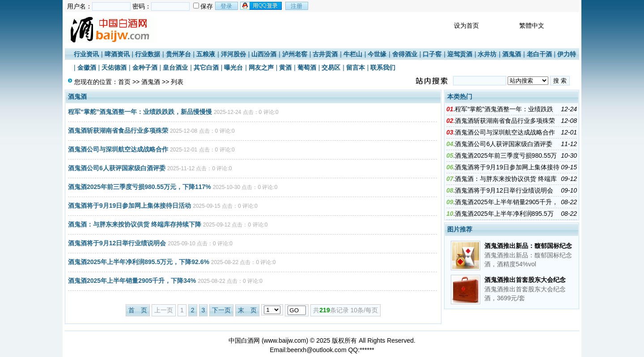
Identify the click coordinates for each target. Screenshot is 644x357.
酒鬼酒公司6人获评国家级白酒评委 (117, 168)
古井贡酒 (325, 54)
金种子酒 (145, 67)
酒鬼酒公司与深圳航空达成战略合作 (118, 149)
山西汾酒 (264, 54)
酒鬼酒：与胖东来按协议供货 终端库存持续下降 (135, 224)
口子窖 (432, 54)
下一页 (221, 310)
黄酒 (285, 67)
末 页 (247, 310)
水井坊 (487, 54)
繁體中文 (532, 25)
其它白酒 (206, 67)
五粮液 (206, 54)
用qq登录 (262, 6)
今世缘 (377, 54)
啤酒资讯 (117, 54)
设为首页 (466, 25)
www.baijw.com (285, 340)
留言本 (356, 67)
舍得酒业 (405, 54)
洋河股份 (233, 54)
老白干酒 (539, 54)
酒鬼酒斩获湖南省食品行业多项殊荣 (118, 130)
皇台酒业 (175, 67)
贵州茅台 (178, 54)
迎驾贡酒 (460, 54)
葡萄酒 (307, 67)
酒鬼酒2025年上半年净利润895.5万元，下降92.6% (139, 262)
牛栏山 (353, 54)
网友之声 (261, 67)
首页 (124, 82)
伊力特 (567, 54)
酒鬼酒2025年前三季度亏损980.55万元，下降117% (140, 187)
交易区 (331, 67)
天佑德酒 (114, 67)
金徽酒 (87, 67)
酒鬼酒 (512, 54)
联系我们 (383, 67)
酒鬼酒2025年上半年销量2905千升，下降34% (132, 281)
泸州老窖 (295, 54)
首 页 (138, 310)
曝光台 (233, 67)
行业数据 (148, 54)
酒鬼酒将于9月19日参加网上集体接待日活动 (129, 206)
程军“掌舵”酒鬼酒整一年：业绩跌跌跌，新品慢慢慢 (140, 112)
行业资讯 (86, 54)
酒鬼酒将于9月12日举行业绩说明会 (117, 243)
